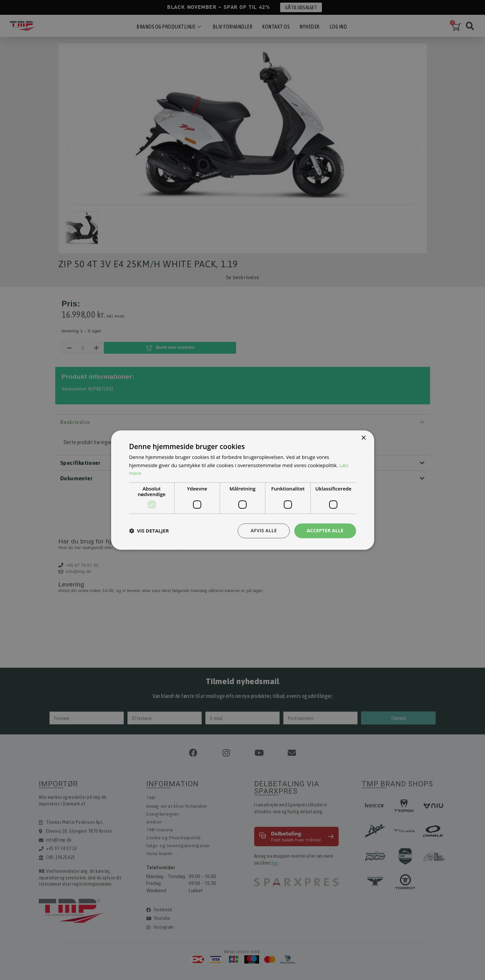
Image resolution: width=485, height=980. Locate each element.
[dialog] (242, 490)
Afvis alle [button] (264, 530)
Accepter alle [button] (325, 530)
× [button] (364, 438)
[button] (149, 531)
